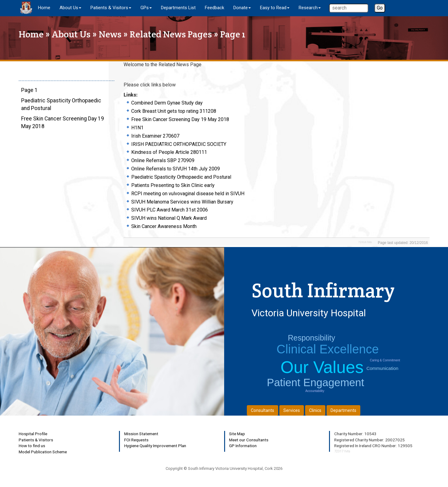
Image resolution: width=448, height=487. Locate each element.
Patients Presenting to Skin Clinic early (173, 185)
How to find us (32, 446)
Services (292, 410)
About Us (71, 34)
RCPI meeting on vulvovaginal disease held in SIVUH (188, 194)
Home (44, 8)
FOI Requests (136, 440)
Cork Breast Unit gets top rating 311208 (174, 111)
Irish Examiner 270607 (155, 136)
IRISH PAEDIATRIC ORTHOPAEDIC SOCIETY (179, 144)
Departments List (178, 8)
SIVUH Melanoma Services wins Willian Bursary (182, 202)
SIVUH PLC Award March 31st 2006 (170, 210)
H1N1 (137, 128)
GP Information (243, 446)
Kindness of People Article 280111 (169, 152)
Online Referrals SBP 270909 (163, 160)
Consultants (262, 410)
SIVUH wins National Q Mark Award (169, 218)
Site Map (237, 434)
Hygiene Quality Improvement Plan (155, 446)
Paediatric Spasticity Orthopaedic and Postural (181, 177)
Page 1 (29, 90)
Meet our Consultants (249, 440)
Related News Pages (171, 34)
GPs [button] (146, 8)
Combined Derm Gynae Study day (167, 103)
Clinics (315, 410)
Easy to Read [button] (275, 8)
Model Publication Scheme (43, 452)
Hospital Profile (33, 434)
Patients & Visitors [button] (111, 8)
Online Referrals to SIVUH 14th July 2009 (176, 169)
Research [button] (310, 8)
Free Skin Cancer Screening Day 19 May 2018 (180, 119)
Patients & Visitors (36, 440)
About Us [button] (70, 8)
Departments (343, 410)
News (110, 34)
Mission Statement (141, 434)
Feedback (214, 8)
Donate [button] (242, 8)
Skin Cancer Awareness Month (164, 226)
